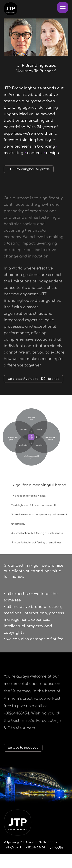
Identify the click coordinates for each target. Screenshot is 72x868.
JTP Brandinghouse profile (29, 169)
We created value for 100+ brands (33, 379)
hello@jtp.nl (12, 848)
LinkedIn (56, 848)
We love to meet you (23, 748)
